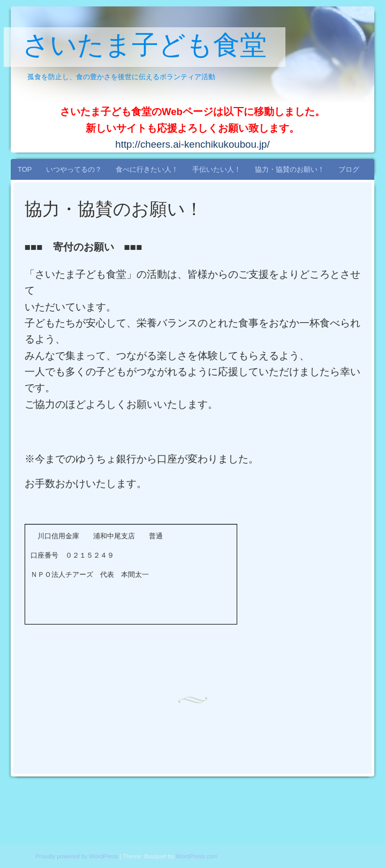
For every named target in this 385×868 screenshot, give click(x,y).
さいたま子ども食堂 (145, 48)
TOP (25, 169)
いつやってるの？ (74, 169)
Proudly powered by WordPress (77, 856)
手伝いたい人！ (217, 169)
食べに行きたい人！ (147, 169)
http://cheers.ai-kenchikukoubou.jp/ (192, 144)
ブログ (349, 169)
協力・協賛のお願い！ (290, 169)
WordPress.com (197, 856)
